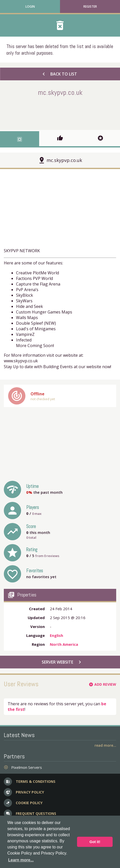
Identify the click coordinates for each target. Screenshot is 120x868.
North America (64, 644)
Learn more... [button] (21, 860)
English (56, 635)
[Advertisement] (60, 112)
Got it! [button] (95, 842)
